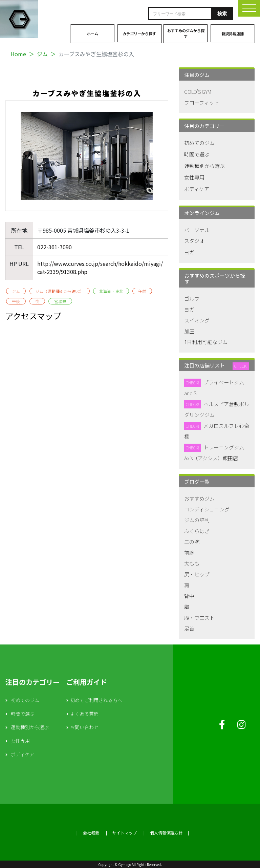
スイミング (197, 320)
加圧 (189, 331)
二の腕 (192, 542)
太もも (192, 563)
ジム (42, 54)
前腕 (189, 553)
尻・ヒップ (197, 574)
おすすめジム (199, 498)
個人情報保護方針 (166, 833)
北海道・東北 (111, 291)
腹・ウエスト (199, 618)
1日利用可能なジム (206, 342)
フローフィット (202, 102)
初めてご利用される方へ (96, 700)
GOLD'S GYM (198, 92)
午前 (142, 291)
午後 (16, 301)
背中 (189, 596)
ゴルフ (192, 299)
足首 (189, 628)
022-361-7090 (55, 247)
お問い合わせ (84, 727)
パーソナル (197, 230)
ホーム (93, 34)
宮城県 (60, 301)
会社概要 (91, 833)
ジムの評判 (197, 520)
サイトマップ (125, 833)
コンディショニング (207, 509)
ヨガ (189, 252)
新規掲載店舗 (233, 34)
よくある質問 (84, 714)
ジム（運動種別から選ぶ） (60, 291)
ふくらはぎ (197, 531)
